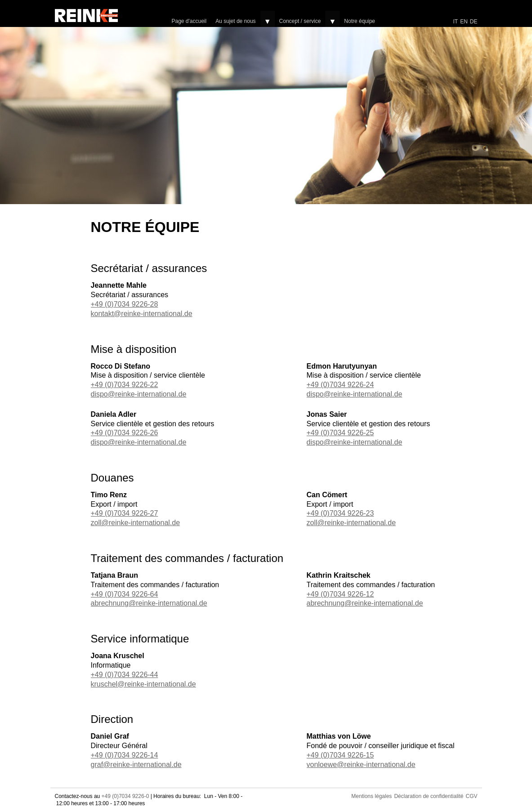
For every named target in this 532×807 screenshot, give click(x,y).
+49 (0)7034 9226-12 (340, 594)
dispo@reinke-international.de (139, 394)
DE (474, 22)
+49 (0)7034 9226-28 (125, 304)
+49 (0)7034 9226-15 (340, 755)
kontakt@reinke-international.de (142, 314)
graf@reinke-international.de (136, 765)
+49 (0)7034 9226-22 (125, 385)
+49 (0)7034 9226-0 (125, 796)
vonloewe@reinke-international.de (361, 765)
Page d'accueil (189, 21)
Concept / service (300, 21)
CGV (471, 796)
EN (464, 22)
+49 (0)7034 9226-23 (340, 513)
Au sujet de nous (235, 21)
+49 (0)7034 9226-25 (340, 433)
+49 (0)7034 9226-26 (125, 433)
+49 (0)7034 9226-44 (125, 675)
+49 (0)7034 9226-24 (340, 385)
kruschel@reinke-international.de (143, 684)
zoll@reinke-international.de (136, 523)
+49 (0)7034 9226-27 (125, 513)
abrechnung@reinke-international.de (149, 603)
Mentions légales (371, 796)
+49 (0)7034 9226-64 (125, 594)
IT (455, 22)
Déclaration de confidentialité (429, 796)
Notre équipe (360, 21)
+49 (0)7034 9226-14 (125, 755)
